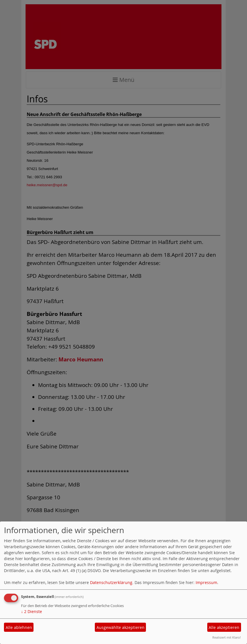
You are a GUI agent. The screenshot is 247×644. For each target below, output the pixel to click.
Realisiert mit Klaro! (227, 637)
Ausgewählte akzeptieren (121, 627)
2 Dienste (32, 611)
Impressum (206, 582)
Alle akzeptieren (224, 627)
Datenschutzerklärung (111, 582)
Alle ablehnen (19, 627)
